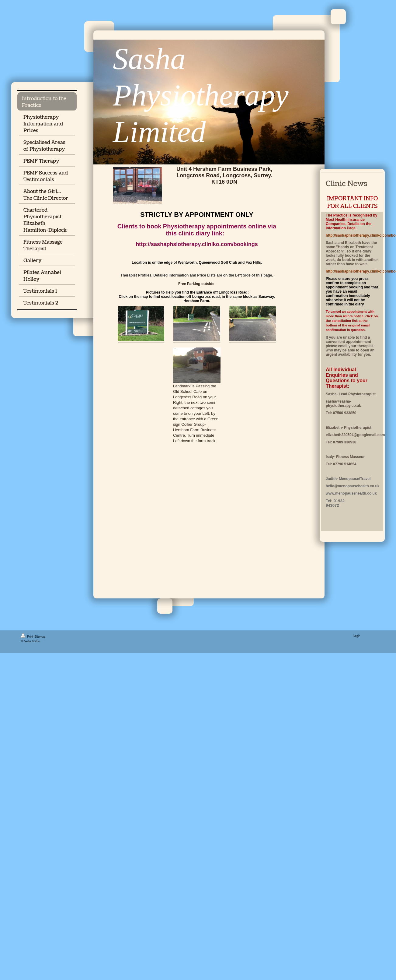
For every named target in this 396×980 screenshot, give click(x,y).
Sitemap (40, 636)
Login (357, 636)
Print (27, 636)
